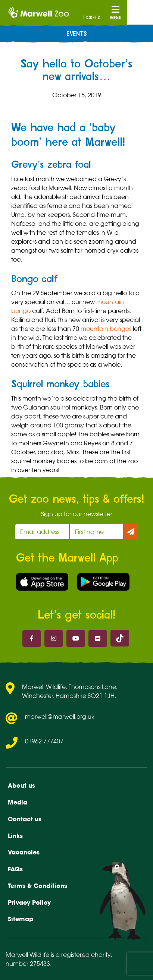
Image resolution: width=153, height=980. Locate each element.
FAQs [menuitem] (15, 869)
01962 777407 (44, 741)
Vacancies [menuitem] (24, 852)
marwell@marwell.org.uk (60, 717)
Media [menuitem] (18, 802)
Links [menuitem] (15, 836)
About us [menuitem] (21, 785)
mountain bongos (106, 329)
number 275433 (28, 964)
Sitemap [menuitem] (21, 919)
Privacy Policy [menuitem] (29, 902)
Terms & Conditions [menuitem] (38, 886)
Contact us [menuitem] (25, 819)
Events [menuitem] (77, 34)
